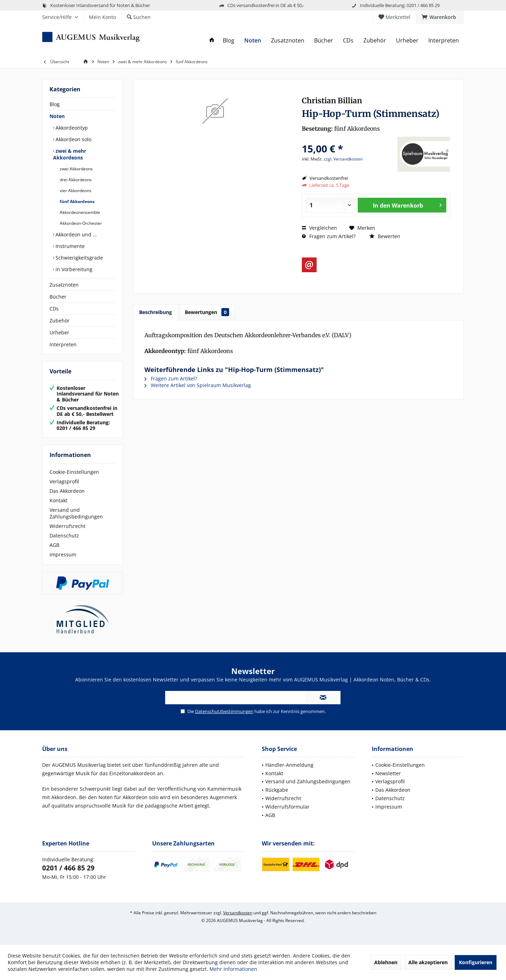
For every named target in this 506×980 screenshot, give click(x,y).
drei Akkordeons (75, 180)
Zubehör (60, 321)
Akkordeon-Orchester (80, 223)
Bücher (58, 297)
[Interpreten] (444, 41)
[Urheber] (407, 41)
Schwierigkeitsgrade (79, 258)
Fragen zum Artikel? (329, 236)
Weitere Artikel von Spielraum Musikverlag (198, 385)
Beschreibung (155, 312)
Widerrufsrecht (67, 526)
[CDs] (348, 41)
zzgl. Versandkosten (343, 159)
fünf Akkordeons (77, 201)
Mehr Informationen (233, 969)
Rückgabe (277, 790)
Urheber (59, 332)
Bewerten (385, 236)
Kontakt (59, 500)
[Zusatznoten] (288, 41)
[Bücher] (324, 41)
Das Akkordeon (67, 491)
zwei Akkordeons (76, 169)
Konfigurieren (476, 962)
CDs (54, 309)
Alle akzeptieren (428, 962)
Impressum (63, 554)
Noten (57, 116)
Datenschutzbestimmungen (224, 711)
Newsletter (388, 773)
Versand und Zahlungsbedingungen (76, 513)
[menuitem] (440, 17)
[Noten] (253, 41)
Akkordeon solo (73, 139)
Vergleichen (319, 228)
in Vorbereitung (73, 269)
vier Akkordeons (75, 191)
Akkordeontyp (71, 128)
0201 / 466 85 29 (68, 868)
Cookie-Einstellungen (74, 472)
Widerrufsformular (287, 807)
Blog (55, 104)
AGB (54, 545)
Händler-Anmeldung (289, 765)
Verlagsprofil (64, 481)
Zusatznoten (64, 285)
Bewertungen (207, 312)
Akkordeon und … (75, 234)
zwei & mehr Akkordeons (70, 154)
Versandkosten (238, 913)
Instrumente (69, 246)
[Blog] (229, 41)
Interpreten (63, 344)
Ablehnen (386, 962)
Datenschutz (64, 535)
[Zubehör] (375, 41)
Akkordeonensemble (79, 212)
